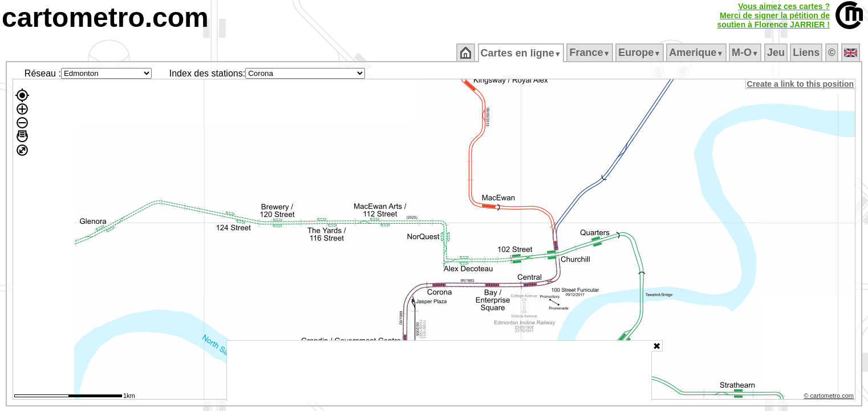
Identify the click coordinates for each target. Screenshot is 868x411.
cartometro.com (105, 17)
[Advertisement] (439, 371)
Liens (807, 53)
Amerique (697, 53)
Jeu (776, 53)
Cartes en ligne (522, 53)
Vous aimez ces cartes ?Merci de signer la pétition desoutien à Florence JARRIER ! (773, 15)
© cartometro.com (830, 397)
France (591, 53)
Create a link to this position (801, 84)
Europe (640, 53)
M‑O (746, 53)
